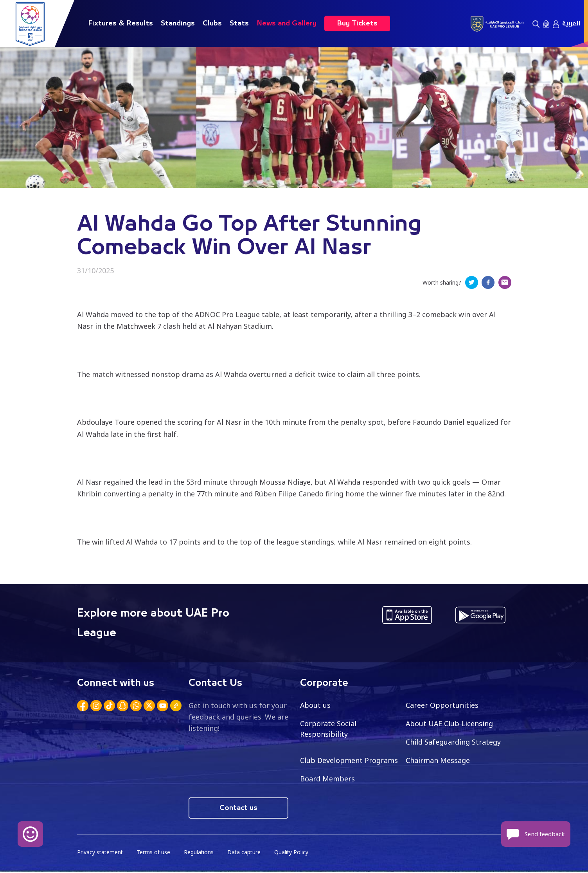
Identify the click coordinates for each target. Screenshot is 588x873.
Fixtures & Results (120, 23)
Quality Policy (294, 854)
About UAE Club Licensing (450, 724)
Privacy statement (101, 854)
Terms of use (155, 854)
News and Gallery (287, 23)
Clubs (212, 23)
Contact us (238, 809)
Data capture (246, 854)
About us (316, 706)
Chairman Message (438, 761)
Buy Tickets (357, 23)
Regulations (200, 854)
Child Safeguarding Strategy (453, 743)
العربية (571, 23)
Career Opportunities (442, 706)
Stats (239, 23)
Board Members (327, 779)
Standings (178, 23)
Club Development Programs (349, 761)
